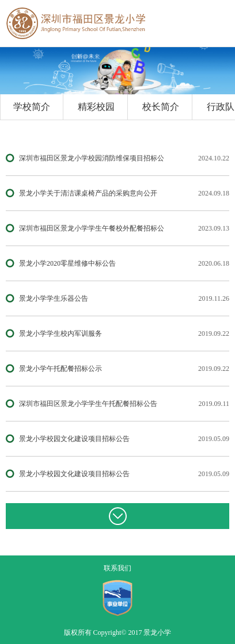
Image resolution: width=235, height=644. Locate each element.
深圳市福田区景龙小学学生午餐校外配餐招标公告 (92, 230)
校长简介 (161, 107)
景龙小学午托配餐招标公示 (60, 369)
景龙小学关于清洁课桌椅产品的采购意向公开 (88, 193)
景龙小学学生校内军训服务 (60, 333)
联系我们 (117, 568)
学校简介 (32, 107)
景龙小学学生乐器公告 (54, 298)
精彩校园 (96, 107)
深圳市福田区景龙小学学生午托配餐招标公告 (88, 404)
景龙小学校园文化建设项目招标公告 (74, 439)
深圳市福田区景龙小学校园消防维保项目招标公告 (92, 160)
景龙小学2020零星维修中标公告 (67, 263)
